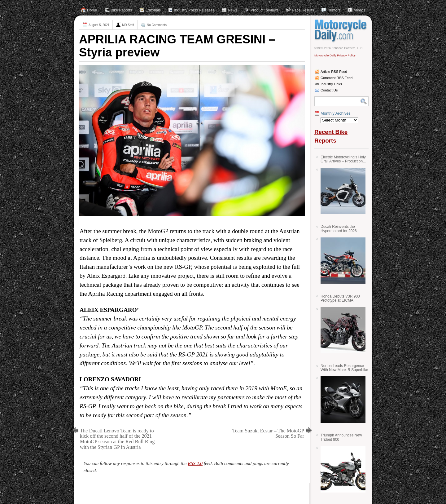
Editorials (153, 10)
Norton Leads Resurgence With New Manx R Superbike (344, 368)
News (233, 10)
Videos (359, 10)
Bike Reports (122, 10)
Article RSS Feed (334, 72)
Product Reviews (265, 10)
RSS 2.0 (195, 463)
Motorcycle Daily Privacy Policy (335, 55)
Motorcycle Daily (341, 31)
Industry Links (331, 84)
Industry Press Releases (194, 10)
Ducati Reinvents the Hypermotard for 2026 (339, 229)
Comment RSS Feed (337, 78)
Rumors (334, 10)
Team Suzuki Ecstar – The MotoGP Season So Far (268, 433)
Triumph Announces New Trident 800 (341, 437)
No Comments (157, 25)
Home (92, 10)
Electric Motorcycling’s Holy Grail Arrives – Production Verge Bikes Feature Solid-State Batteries (343, 159)
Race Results (303, 10)
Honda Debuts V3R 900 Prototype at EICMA (340, 298)
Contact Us (329, 90)
